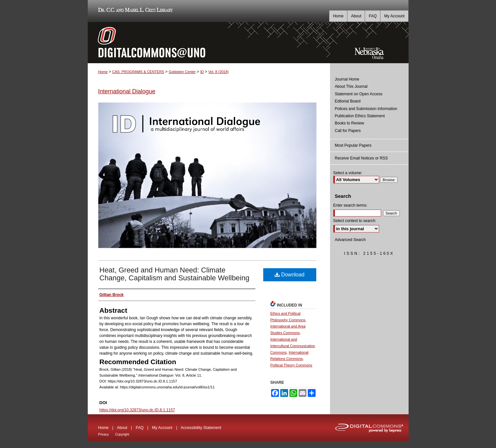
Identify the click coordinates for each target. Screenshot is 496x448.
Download (290, 275)
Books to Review (349, 123)
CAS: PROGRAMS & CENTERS (138, 72)
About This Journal (351, 86)
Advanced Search (350, 240)
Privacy (104, 434)
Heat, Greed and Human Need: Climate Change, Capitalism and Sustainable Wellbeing (175, 274)
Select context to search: (355, 221)
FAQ (139, 428)
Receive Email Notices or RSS (361, 158)
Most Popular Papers (353, 145)
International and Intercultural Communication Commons (293, 346)
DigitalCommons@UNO (209, 43)
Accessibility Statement (201, 428)
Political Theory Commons (291, 365)
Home (103, 72)
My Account (162, 428)
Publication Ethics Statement (360, 116)
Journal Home (347, 79)
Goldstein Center (182, 72)
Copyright (122, 434)
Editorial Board (348, 101)
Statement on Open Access (359, 94)
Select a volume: (348, 173)
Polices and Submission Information (366, 109)
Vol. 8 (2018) (218, 72)
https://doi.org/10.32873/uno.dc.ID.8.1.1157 (137, 410)
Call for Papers (348, 131)
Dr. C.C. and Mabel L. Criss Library (134, 11)
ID (202, 72)
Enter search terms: (350, 205)
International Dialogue (127, 91)
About (122, 428)
